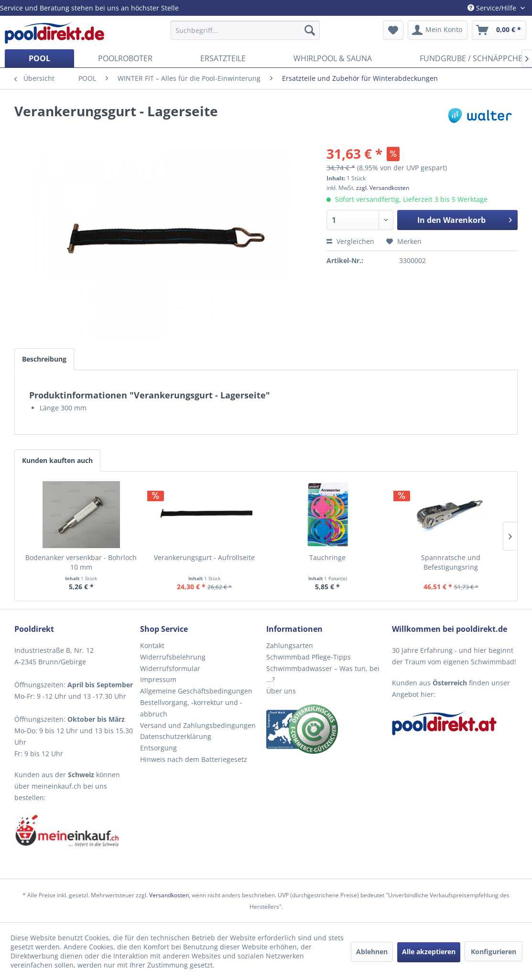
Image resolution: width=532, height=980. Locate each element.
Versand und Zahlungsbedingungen (198, 725)
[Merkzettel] (393, 30)
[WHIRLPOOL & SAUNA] (333, 58)
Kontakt (152, 645)
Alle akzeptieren (429, 952)
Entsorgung (158, 748)
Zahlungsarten (290, 645)
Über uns (281, 691)
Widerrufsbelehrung (173, 657)
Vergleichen (350, 241)
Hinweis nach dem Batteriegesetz (194, 759)
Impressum (158, 679)
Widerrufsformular (170, 668)
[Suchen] (310, 30)
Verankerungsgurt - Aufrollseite (204, 557)
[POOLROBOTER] (125, 58)
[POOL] (39, 58)
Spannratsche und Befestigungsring (451, 562)
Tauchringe (327, 557)
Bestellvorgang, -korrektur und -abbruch (191, 708)
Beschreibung (44, 359)
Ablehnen (372, 952)
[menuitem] (245, 30)
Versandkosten (169, 895)
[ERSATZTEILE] (223, 58)
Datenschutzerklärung (176, 736)
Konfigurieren (494, 952)
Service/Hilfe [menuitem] (493, 8)
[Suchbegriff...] (245, 30)
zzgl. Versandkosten (383, 188)
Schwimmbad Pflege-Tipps (309, 657)
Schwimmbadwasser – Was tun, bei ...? (323, 674)
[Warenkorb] (499, 30)
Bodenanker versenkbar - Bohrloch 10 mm (81, 562)
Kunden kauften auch (57, 460)
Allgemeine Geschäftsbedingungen (196, 691)
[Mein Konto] (438, 30)
